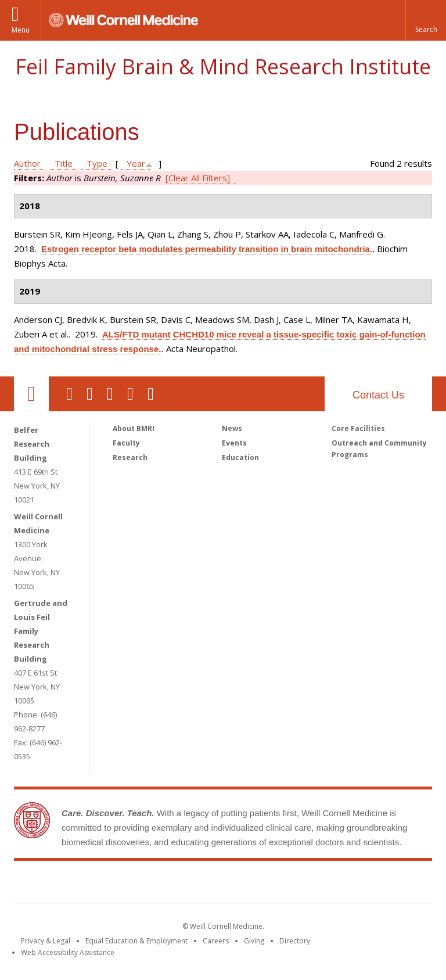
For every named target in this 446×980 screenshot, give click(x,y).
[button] (426, 20)
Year (136, 163)
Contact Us (378, 395)
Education (240, 457)
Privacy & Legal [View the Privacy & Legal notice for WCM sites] (46, 941)
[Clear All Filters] (198, 178)
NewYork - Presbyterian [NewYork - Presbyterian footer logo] (320, 884)
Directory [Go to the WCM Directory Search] (295, 941)
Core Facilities (358, 428)
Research (130, 457)
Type (97, 163)
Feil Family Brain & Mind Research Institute (223, 67)
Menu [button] (21, 30)
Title (64, 163)
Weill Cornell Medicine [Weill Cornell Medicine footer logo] (138, 884)
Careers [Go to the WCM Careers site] (216, 941)
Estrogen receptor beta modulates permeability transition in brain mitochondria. (207, 249)
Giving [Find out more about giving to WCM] (254, 941)
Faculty (126, 443)
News (232, 428)
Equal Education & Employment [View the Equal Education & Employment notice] (136, 941)
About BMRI (134, 428)
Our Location (31, 394)
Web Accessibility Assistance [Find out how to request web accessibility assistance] (68, 952)
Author (27, 163)
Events (234, 443)
